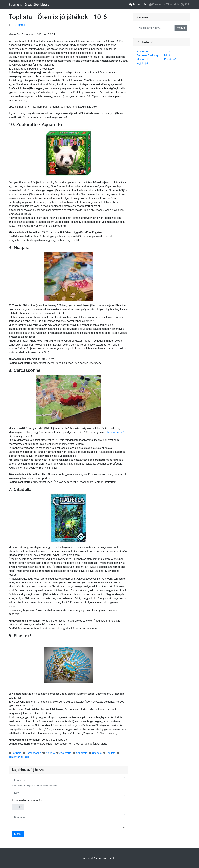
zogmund (22, 25)
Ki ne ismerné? (115, 432)
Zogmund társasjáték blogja (29, 5)
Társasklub (172, 5)
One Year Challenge (148, 56)
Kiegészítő (170, 59)
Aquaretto (80, 753)
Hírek (167, 56)
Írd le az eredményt (28, 801)
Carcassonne (32, 753)
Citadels (95, 753)
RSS (185, 5)
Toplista (109, 753)
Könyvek (155, 5)
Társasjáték (138, 5)
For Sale (15, 753)
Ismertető (142, 52)
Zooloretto (64, 753)
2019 (167, 52)
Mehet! (18, 834)
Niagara (49, 753)
